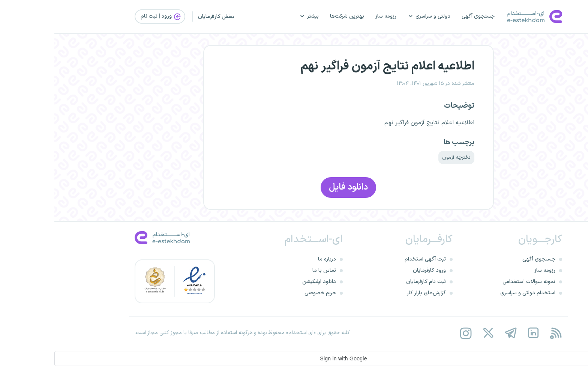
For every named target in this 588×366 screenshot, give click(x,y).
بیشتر (255, 16)
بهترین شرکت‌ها (293, 16)
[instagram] (411, 333)
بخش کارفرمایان (162, 17)
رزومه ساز (331, 16)
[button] (294, 358)
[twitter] (434, 333)
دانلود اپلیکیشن (265, 282)
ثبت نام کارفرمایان (372, 282)
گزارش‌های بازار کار (372, 293)
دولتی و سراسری (375, 16)
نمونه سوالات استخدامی (475, 282)
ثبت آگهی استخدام (371, 259)
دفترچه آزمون (402, 157)
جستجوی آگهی (424, 16)
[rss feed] (501, 333)
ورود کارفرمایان (375, 270)
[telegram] (456, 333)
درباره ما (273, 259)
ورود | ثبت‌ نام (107, 17)
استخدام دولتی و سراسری (473, 293)
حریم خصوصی (266, 293)
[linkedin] (479, 333)
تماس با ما (270, 270)
